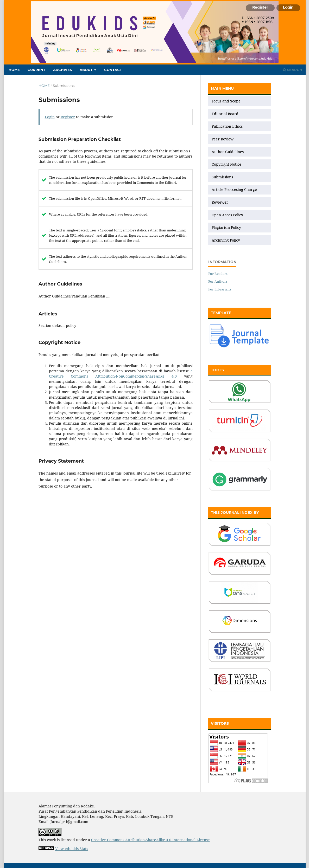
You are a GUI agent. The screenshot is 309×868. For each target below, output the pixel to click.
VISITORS (220, 723)
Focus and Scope (226, 101)
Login (288, 7)
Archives (62, 70)
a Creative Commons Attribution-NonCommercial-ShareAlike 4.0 (121, 374)
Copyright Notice (226, 164)
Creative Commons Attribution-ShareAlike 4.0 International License (150, 840)
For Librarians (220, 289)
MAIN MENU (222, 88)
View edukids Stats (72, 849)
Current (36, 70)
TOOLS (217, 370)
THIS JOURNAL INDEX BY (235, 513)
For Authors (218, 281)
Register (260, 7)
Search (293, 70)
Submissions (223, 177)
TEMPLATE (221, 313)
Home (14, 70)
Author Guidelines (228, 152)
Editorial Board (225, 114)
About (87, 70)
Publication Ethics (227, 126)
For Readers (218, 274)
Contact (113, 70)
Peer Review (223, 139)
